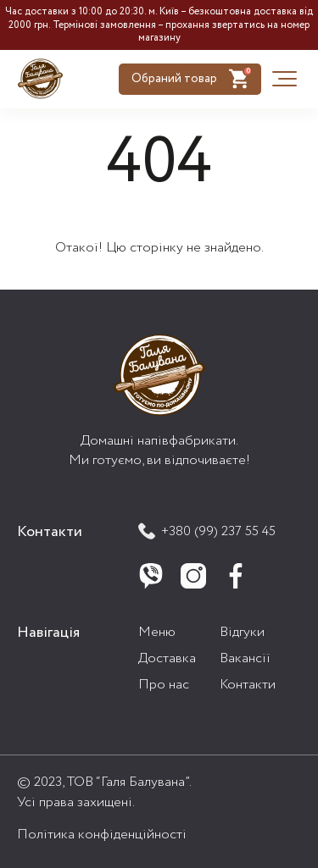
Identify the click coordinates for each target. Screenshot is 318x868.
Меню (157, 632)
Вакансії (245, 658)
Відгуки (242, 632)
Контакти (248, 685)
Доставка (167, 658)
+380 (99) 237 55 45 (207, 531)
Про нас (164, 685)
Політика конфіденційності (102, 835)
